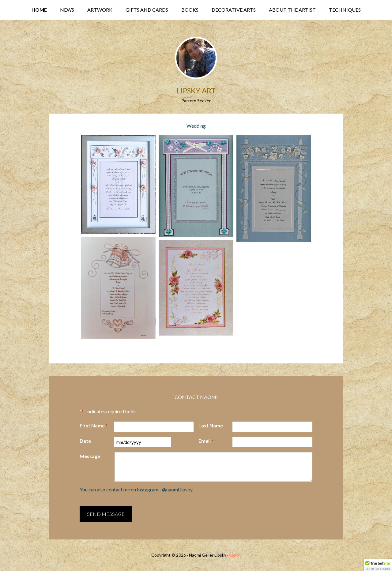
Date (85, 441)
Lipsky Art (196, 90)
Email (206, 441)
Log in (235, 555)
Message (90, 456)
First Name (93, 426)
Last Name (211, 425)
